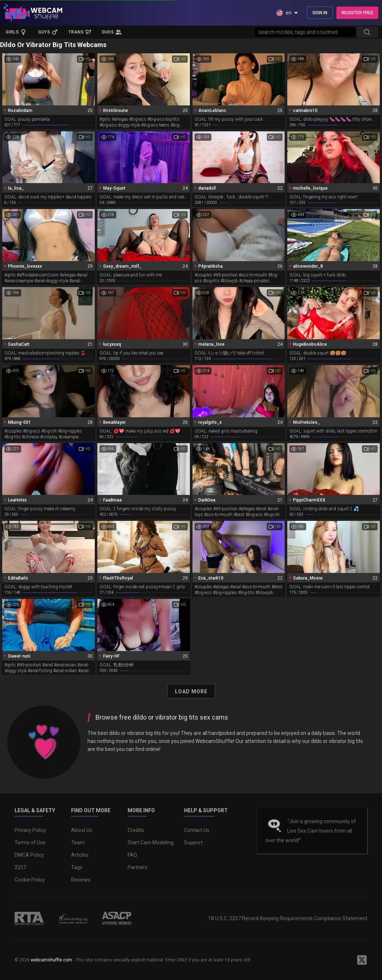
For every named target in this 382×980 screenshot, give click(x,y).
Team (78, 843)
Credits (136, 830)
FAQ (132, 855)
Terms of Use (30, 843)
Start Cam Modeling (151, 843)
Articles (80, 855)
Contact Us (197, 830)
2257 (20, 867)
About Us (82, 830)
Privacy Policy (30, 830)
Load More (191, 692)
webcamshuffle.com (51, 960)
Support (193, 843)
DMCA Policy (29, 855)
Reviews (81, 880)
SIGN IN (320, 13)
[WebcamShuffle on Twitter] (362, 960)
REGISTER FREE (357, 13)
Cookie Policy (30, 880)
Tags (77, 867)
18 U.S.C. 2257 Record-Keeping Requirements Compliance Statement (288, 918)
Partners (138, 867)
